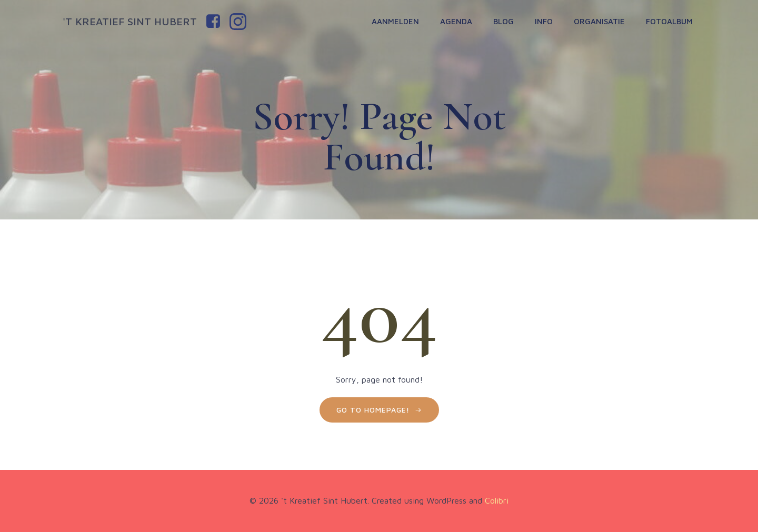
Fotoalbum (669, 21)
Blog (503, 21)
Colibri (497, 500)
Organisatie (599, 21)
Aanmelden (395, 21)
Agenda (456, 21)
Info (544, 21)
